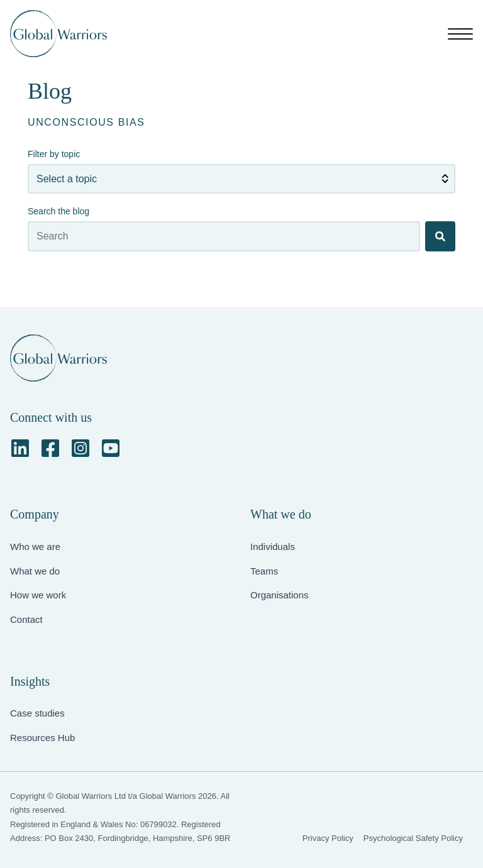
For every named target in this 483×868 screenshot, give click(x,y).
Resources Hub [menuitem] (42, 738)
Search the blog (58, 211)
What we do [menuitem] (35, 571)
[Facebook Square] (50, 448)
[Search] (440, 236)
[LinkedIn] (20, 448)
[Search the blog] (224, 236)
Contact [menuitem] (26, 619)
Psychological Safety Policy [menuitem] (413, 838)
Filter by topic (54, 154)
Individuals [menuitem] (273, 547)
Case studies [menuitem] (37, 713)
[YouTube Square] (111, 448)
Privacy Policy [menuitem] (328, 838)
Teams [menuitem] (264, 571)
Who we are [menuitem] (35, 547)
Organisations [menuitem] (280, 595)
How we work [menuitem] (38, 595)
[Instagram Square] (80, 448)
